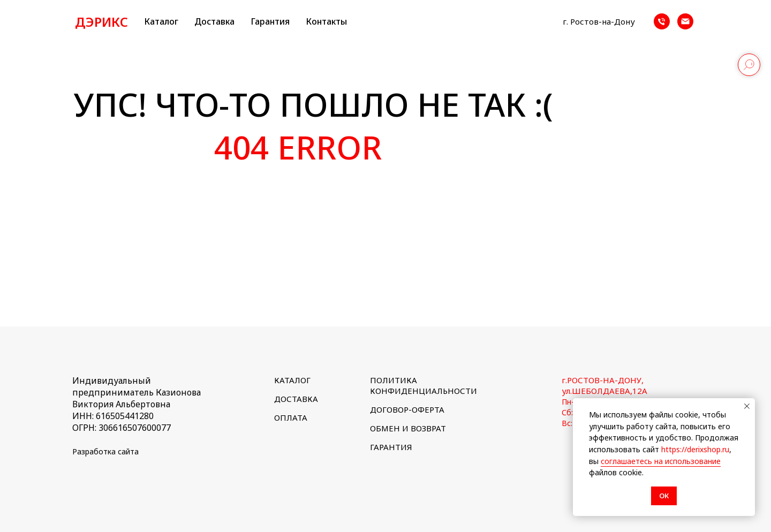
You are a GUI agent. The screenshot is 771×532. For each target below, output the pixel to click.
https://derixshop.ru (695, 449)
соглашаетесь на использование (661, 461)
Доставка (214, 21)
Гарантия (270, 21)
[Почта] (685, 21)
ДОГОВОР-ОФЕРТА (407, 409)
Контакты (326, 21)
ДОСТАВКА (296, 399)
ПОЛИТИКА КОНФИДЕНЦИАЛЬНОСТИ (424, 385)
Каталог (161, 21)
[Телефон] (662, 21)
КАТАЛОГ (292, 380)
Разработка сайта (105, 451)
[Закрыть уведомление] (747, 406)
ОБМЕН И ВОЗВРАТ (408, 428)
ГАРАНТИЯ (391, 447)
